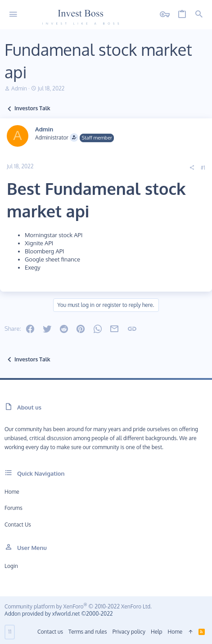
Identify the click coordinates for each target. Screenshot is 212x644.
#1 (203, 168)
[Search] (199, 15)
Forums (14, 508)
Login (11, 566)
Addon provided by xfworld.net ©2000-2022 (59, 614)
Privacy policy (129, 632)
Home (12, 492)
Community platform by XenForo (78, 606)
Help (157, 632)
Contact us (18, 525)
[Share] (192, 168)
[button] (13, 15)
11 (10, 632)
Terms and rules (88, 632)
